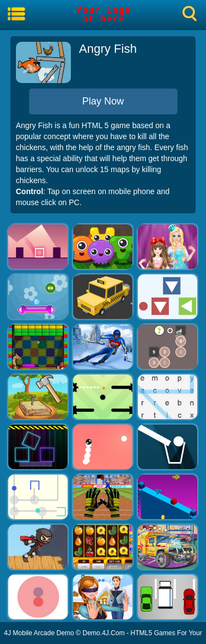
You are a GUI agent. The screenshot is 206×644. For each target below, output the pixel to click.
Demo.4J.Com (104, 633)
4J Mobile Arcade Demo (39, 633)
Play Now (103, 101)
